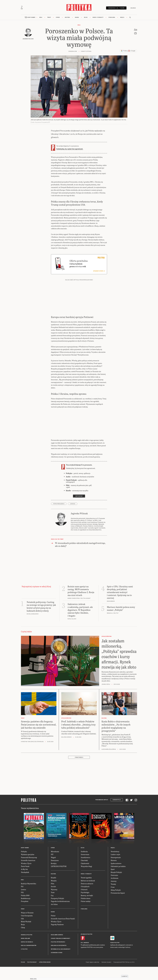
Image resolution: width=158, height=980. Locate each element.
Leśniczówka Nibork (45, 976)
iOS (82, 956)
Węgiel (53, 871)
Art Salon (54, 918)
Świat (49, 18)
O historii (84, 903)
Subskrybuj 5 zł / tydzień (116, 8)
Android (86, 956)
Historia (114, 874)
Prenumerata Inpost (102, 813)
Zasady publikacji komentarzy (61, 952)
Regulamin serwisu (57, 948)
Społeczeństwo (116, 877)
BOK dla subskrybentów (29, 959)
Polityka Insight (32, 976)
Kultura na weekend (88, 894)
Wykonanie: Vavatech (106, 976)
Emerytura (55, 874)
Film (53, 897)
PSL (22, 906)
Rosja (23, 938)
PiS (22, 900)
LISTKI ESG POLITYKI (59, 880)
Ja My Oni (24, 883)
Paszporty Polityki (57, 912)
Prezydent (25, 915)
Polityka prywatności (58, 955)
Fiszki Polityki (115, 956)
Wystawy (54, 903)
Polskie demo (86, 912)
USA (22, 932)
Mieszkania (55, 865)
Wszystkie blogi (86, 880)
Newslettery (115, 865)
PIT (52, 868)
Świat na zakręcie (87, 897)
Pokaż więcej (79, 771)
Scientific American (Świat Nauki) (63, 932)
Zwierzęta (114, 889)
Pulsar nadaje (86, 915)
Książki (54, 891)
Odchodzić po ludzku (118, 880)
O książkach (85, 900)
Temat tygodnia (86, 891)
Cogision (92, 976)
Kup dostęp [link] (79, 510)
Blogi (86, 18)
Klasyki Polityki (116, 886)
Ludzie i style (115, 868)
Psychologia (85, 906)
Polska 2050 (25, 909)
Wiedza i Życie (26, 877)
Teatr (53, 906)
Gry (52, 909)
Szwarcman (85, 868)
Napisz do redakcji (27, 955)
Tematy (113, 898)
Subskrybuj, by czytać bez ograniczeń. (70, 150)
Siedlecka (84, 865)
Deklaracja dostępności (59, 959)
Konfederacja (26, 912)
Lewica (23, 903)
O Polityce (24, 963)
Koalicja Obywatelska (29, 897)
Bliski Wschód (26, 935)
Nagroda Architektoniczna (60, 915)
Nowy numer (31, 18)
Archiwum (115, 892)
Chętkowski (85, 877)
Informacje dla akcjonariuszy (61, 963)
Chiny (23, 941)
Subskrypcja (117, 813)
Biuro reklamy (26, 952)
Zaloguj (132, 8)
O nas (113, 901)
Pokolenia (112, 18)
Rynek (58, 18)
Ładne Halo (97, 976)
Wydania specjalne (28, 868)
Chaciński (84, 874)
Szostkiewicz (85, 871)
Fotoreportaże (116, 871)
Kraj (41, 18)
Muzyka (54, 894)
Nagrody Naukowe (57, 938)
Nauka (77, 18)
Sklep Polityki (116, 903)
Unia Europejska (27, 929)
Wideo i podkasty (98, 18)
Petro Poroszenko (59, 517)
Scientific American (28, 874)
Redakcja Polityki (27, 948)
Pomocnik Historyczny (29, 871)
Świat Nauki (25, 880)
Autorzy (114, 895)
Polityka (24, 865)
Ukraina (73, 517)
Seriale (53, 900)
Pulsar (53, 929)
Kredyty (54, 877)
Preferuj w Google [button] (128, 52)
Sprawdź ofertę (99, 285)
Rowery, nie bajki (87, 909)
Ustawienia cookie (57, 966)
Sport (113, 883)
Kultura (67, 18)
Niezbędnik (25, 886)
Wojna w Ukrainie (27, 926)
